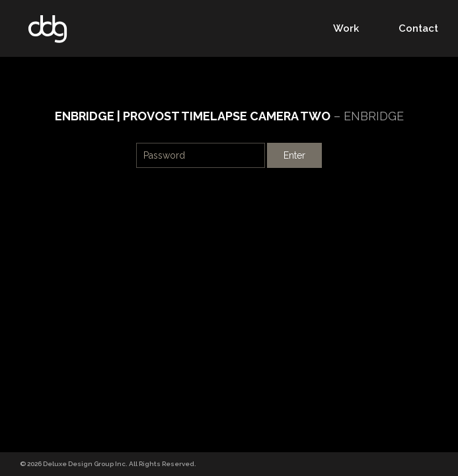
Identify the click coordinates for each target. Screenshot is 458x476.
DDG (48, 29)
